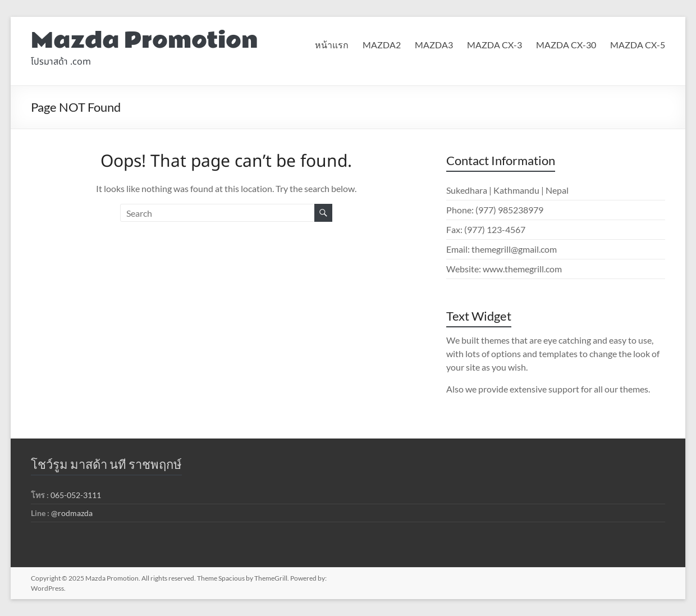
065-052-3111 (76, 495)
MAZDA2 (382, 45)
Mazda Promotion (145, 41)
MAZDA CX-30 (566, 45)
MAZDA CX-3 (494, 45)
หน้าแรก (332, 45)
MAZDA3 (434, 45)
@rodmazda (72, 513)
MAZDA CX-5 (638, 45)
